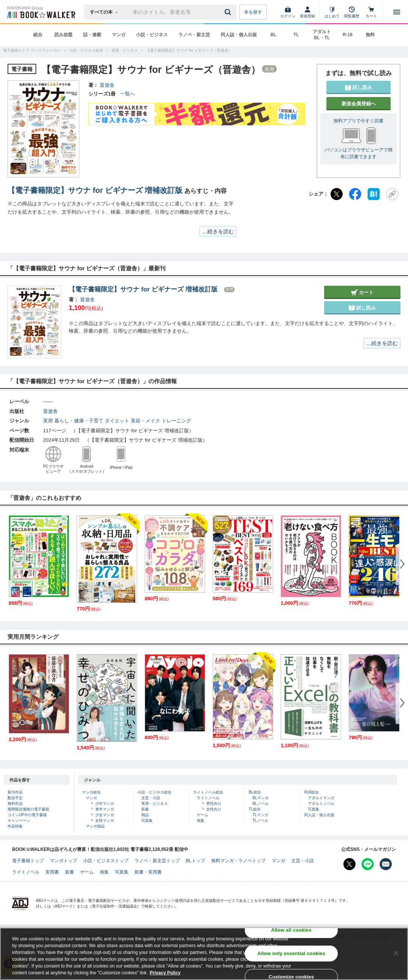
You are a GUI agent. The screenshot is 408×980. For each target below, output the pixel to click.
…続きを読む (218, 231)
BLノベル (260, 804)
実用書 (52, 872)
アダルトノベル (321, 804)
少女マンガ (105, 815)
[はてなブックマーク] (374, 194)
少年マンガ (105, 804)
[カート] (371, 12)
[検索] (229, 12)
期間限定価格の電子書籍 (28, 809)
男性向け (214, 804)
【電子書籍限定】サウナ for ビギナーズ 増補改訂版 (95, 190)
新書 (145, 809)
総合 (38, 35)
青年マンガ (105, 809)
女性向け (214, 809)
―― (48, 401)
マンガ (119, 35)
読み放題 (63, 35)
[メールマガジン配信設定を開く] (386, 864)
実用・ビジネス (155, 804)
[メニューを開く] (397, 12)
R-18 (348, 35)
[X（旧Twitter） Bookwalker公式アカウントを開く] (349, 864)
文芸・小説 (151, 798)
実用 (48, 421)
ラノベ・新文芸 (194, 35)
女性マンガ (105, 821)
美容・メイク (145, 421)
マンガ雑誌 (95, 826)
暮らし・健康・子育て (79, 421)
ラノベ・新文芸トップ (157, 861)
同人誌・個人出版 (239, 35)
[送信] (229, 12)
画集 (201, 821)
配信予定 (15, 798)
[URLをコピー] (392, 194)
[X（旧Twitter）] (337, 194)
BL (274, 35)
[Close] (396, 954)
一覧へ (127, 94)
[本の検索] (106, 12)
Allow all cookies (291, 931)
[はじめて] (332, 12)
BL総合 (255, 792)
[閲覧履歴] (352, 12)
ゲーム (202, 815)
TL (296, 35)
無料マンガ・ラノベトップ (238, 861)
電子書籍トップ (28, 861)
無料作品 (15, 804)
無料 (370, 35)
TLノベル (260, 821)
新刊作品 (15, 792)
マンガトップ (63, 861)
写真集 (147, 821)
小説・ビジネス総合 (155, 792)
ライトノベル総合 (208, 792)
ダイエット (117, 421)
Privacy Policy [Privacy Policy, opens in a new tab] (165, 974)
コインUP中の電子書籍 (27, 815)
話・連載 (92, 35)
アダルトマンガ (321, 798)
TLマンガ (260, 815)
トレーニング (176, 421)
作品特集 (15, 826)
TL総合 (255, 809)
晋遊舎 (107, 85)
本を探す (253, 12)
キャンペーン (19, 821)
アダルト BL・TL (322, 35)
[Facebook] (355, 194)
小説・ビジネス (152, 35)
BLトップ (195, 861)
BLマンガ (260, 798)
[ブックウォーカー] (41, 12)
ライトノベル (208, 798)
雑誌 (145, 815)
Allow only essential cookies (291, 955)
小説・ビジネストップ (106, 861)
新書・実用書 (148, 872)
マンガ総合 (91, 792)
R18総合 (311, 792)
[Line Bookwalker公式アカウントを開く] (368, 864)
